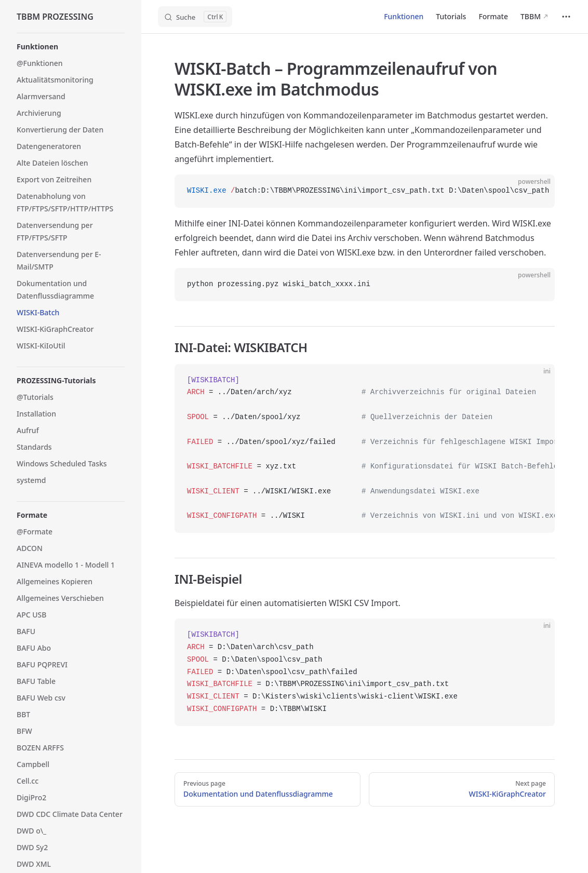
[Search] (195, 17)
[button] (71, 47)
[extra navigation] (566, 17)
